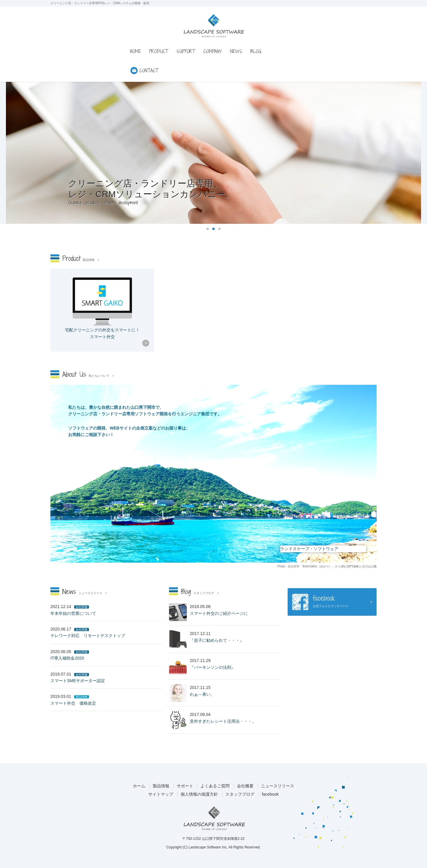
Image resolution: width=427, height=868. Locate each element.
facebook (270, 794)
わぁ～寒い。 (202, 694)
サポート (185, 786)
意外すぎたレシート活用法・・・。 (223, 721)
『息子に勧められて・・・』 (217, 640)
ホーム (139, 786)
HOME (136, 51)
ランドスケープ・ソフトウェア (214, 26)
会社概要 (245, 786)
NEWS (236, 51)
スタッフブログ (240, 794)
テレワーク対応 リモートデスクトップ (88, 636)
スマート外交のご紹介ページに (219, 613)
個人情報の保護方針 (199, 794)
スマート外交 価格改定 (73, 703)
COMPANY (213, 51)
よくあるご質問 (215, 786)
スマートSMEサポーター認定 (78, 681)
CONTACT (149, 71)
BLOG (256, 51)
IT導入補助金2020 (67, 658)
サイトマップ (161, 794)
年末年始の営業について (73, 613)
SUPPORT (186, 51)
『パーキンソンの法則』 (213, 667)
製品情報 (161, 786)
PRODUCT (159, 51)
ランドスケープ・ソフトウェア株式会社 (214, 818)
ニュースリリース (278, 786)
